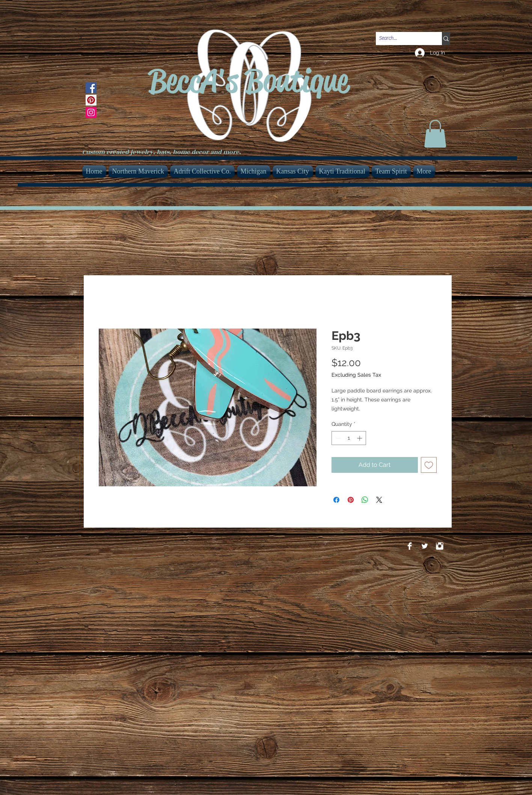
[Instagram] (91, 112)
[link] (435, 134)
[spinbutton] (349, 438)
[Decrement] (337, 438)
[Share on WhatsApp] (365, 500)
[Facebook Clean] (410, 546)
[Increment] (360, 438)
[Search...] (402, 39)
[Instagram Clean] (440, 546)
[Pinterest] (91, 100)
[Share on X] (379, 500)
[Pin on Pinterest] (351, 500)
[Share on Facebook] (336, 500)
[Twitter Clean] (425, 546)
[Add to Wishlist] (429, 465)
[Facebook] (91, 88)
